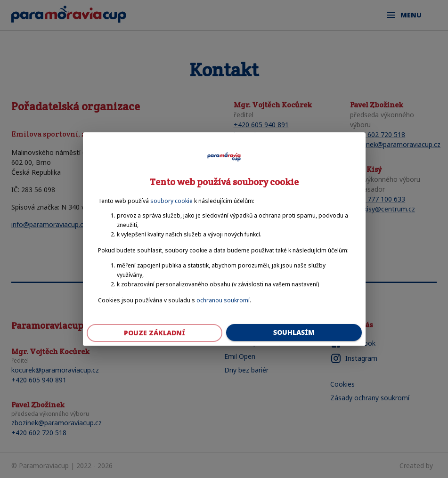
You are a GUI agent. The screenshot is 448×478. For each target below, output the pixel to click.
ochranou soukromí (223, 300)
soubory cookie (171, 201)
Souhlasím (294, 333)
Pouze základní (155, 333)
